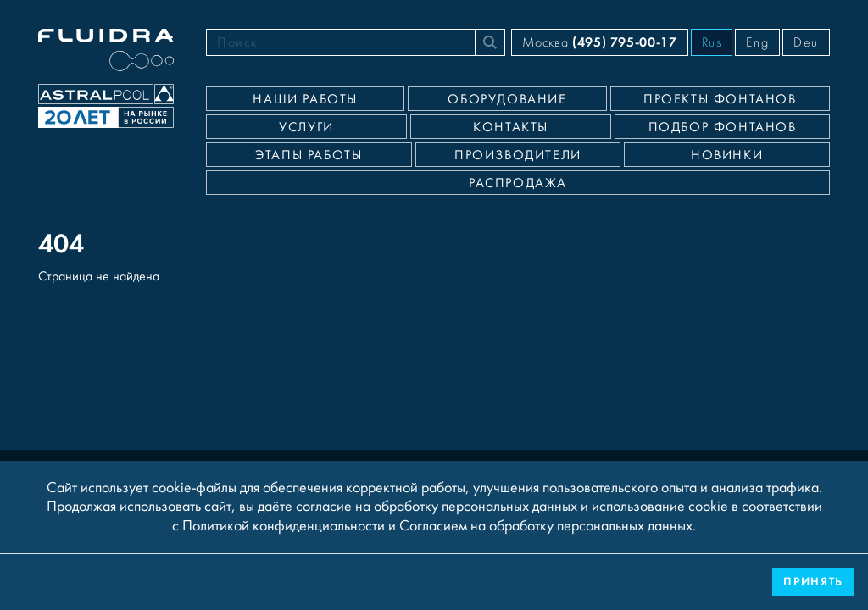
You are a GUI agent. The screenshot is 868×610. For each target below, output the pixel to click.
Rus (712, 42)
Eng (757, 42)
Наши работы (305, 99)
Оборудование (507, 99)
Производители (518, 155)
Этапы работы (309, 155)
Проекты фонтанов (720, 99)
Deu (806, 42)
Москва (599, 42)
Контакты (511, 127)
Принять (813, 582)
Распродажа (518, 183)
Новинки (727, 155)
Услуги (306, 127)
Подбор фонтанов (723, 127)
